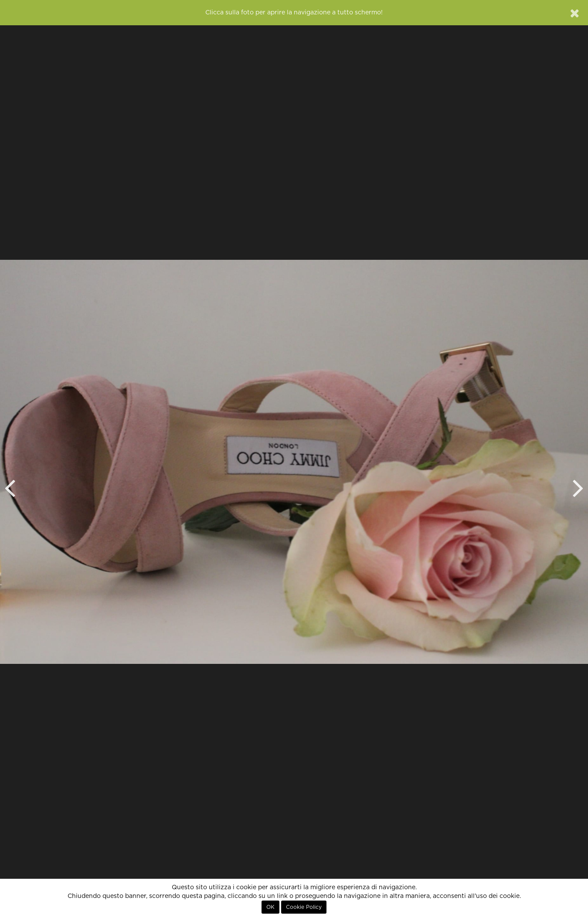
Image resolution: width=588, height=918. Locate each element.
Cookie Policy (304, 907)
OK (270, 907)
